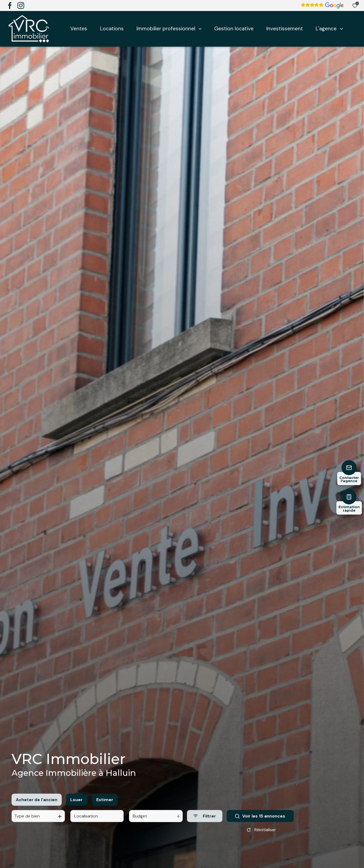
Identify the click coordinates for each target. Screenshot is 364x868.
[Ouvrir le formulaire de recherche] (205, 821)
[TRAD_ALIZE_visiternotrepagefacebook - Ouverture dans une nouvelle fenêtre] (10, 5)
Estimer (105, 804)
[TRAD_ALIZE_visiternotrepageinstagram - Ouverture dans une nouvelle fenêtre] (21, 5)
